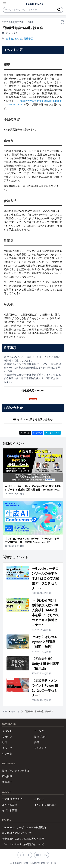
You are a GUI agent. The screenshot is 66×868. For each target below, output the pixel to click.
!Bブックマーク (52, 433)
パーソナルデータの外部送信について (23, 844)
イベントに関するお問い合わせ (33, 419)
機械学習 (28, 39)
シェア (38, 433)
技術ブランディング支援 (16, 771)
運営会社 (7, 782)
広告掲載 (7, 776)
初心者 (18, 39)
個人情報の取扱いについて (17, 833)
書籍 (37, 742)
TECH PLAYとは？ (13, 799)
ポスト (25, 433)
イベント (15, 711)
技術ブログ (40, 737)
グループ (7, 748)
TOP (5, 711)
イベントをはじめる (45, 805)
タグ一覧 (7, 754)
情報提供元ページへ (33, 391)
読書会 (10, 39)
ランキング (40, 748)
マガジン (7, 737)
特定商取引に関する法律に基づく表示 (23, 839)
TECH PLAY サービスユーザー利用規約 (24, 827)
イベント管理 (10, 810)
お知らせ (39, 799)
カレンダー (40, 731)
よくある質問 (10, 805)
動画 (5, 742)
